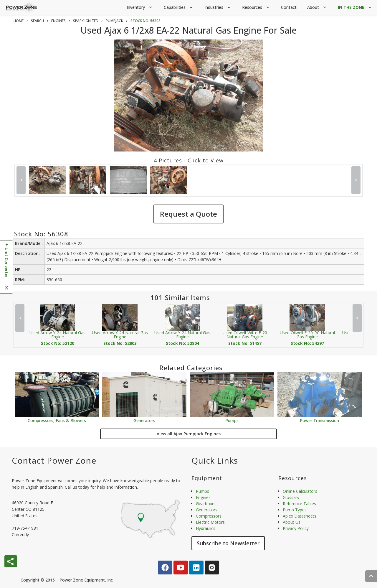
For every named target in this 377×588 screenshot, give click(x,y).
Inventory (140, 8)
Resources (256, 8)
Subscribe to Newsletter (228, 543)
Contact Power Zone (54, 460)
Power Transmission (319, 420)
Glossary (291, 497)
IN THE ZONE (355, 8)
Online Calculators (300, 491)
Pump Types (295, 510)
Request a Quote (188, 214)
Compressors (209, 516)
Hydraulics (206, 528)
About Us (292, 522)
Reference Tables (299, 504)
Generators (144, 420)
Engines (203, 497)
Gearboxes (206, 504)
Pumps (232, 420)
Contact (289, 7)
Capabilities (179, 8)
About (317, 8)
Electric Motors (210, 522)
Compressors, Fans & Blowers (57, 420)
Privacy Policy (296, 528)
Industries (218, 8)
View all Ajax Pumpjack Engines (189, 434)
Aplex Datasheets (300, 516)
